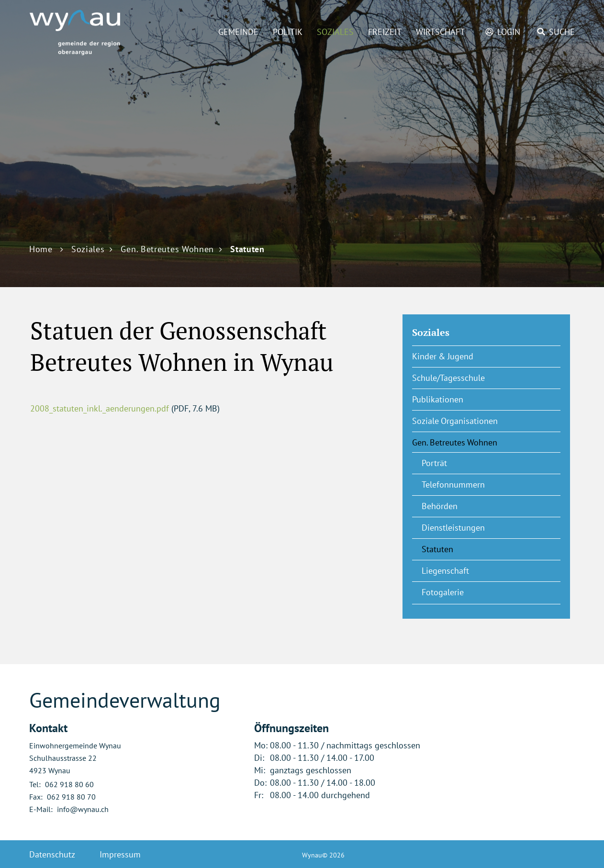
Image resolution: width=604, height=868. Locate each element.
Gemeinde (238, 32)
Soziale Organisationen (455, 421)
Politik (288, 32)
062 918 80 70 (71, 797)
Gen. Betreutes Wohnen (455, 442)
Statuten (461, 549)
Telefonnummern (453, 484)
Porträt (434, 463)
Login (509, 32)
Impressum (120, 854)
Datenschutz (52, 854)
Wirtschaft (440, 32)
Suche (562, 32)
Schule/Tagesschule (448, 378)
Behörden (440, 506)
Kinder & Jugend (443, 356)
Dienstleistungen (453, 528)
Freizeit (385, 32)
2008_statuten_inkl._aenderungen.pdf (100, 408)
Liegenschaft (445, 571)
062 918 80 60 (69, 784)
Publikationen (438, 399)
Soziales (335, 32)
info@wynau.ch (83, 809)
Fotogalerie (443, 592)
